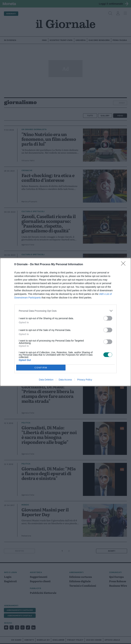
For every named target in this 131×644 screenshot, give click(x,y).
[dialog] (65, 322)
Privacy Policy (85, 380)
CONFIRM (41, 368)
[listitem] (65, 311)
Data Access (65, 380)
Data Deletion (46, 380)
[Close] (124, 265)
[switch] (108, 318)
